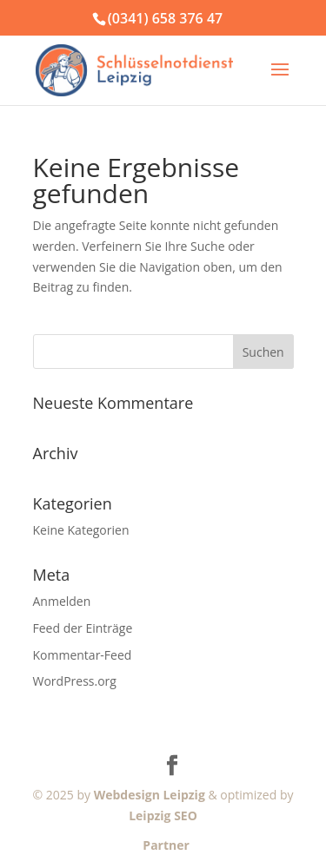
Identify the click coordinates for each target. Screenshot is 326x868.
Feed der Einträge (83, 628)
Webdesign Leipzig (150, 795)
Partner (163, 845)
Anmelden (62, 601)
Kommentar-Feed (83, 655)
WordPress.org (75, 681)
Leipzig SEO (163, 815)
